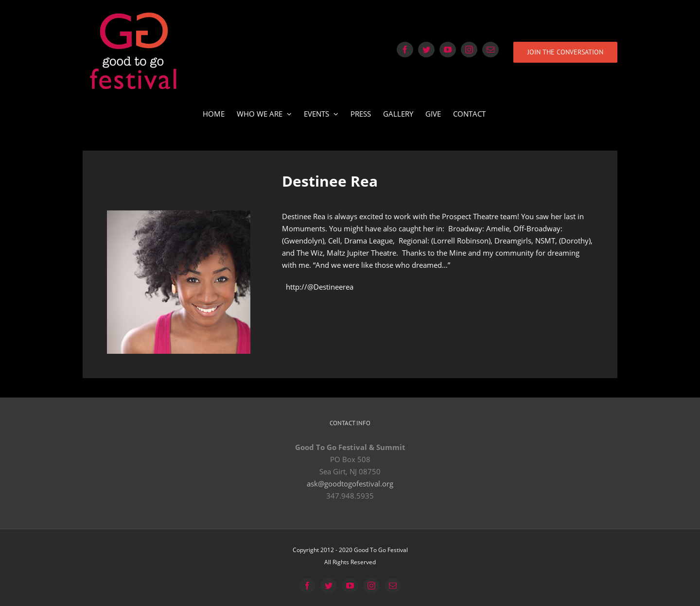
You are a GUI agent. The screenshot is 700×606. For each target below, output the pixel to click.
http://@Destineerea (320, 287)
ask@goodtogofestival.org (350, 484)
